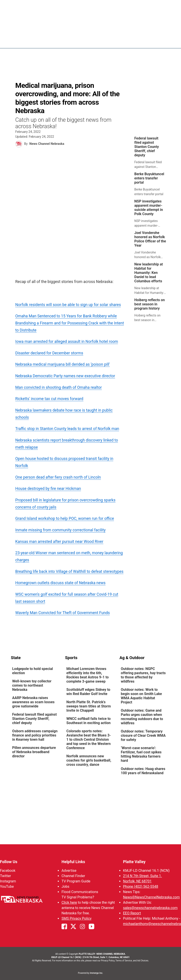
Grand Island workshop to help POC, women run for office (65, 518)
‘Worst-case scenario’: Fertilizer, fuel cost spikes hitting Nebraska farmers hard (141, 754)
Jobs (65, 887)
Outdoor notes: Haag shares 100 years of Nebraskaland (143, 771)
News (105, 41)
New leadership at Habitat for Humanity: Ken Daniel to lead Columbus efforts (149, 273)
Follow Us (9, 862)
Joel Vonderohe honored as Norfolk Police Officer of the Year (150, 239)
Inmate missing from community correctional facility (60, 530)
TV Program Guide (76, 881)
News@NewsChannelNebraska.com (151, 897)
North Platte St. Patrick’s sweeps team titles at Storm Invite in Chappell (89, 706)
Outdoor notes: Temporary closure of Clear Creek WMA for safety (143, 735)
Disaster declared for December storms (49, 353)
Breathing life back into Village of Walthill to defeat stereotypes (69, 572)
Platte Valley (134, 862)
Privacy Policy (108, 961)
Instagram (8, 881)
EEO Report (132, 913)
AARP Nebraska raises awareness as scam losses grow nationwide (33, 702)
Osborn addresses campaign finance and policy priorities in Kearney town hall (35, 735)
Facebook (8, 871)
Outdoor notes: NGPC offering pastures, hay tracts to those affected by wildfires (143, 675)
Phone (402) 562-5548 (141, 887)
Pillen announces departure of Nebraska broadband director (34, 752)
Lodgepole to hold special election (33, 671)
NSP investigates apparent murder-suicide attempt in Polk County (149, 208)
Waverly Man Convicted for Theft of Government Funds (63, 613)
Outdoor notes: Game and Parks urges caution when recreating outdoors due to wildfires (142, 717)
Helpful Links (73, 862)
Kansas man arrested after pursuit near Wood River (59, 542)
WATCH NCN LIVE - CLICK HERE (90, 10)
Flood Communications (80, 892)
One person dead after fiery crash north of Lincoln (58, 477)
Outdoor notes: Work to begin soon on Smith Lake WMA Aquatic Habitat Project (141, 696)
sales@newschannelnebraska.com (150, 908)
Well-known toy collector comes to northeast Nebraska (32, 685)
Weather (124, 41)
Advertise (69, 871)
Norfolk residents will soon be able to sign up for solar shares (68, 305)
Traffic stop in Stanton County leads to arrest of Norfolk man (67, 429)
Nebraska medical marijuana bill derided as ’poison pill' (63, 364)
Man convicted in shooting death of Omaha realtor (59, 387)
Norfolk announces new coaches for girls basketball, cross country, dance (89, 760)
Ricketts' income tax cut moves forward (49, 399)
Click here (69, 902)
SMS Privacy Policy (76, 918)
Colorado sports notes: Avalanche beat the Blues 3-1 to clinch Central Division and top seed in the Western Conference (89, 739)
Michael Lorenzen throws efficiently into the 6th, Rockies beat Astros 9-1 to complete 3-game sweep (88, 675)
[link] (152, 153)
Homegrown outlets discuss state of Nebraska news (60, 583)
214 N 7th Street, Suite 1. (142, 876)
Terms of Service (124, 961)
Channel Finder (73, 876)
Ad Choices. (143, 961)
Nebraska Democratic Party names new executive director (65, 376)
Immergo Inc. (96, 973)
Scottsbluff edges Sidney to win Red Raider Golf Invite (88, 692)
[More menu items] (165, 41)
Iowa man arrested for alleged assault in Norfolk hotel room (67, 342)
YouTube (7, 887)
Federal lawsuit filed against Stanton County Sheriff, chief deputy (147, 147)
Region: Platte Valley (29, 44)
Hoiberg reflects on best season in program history (150, 304)
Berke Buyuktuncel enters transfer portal (149, 178)
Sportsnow (147, 41)
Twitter (5, 876)
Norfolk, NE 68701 (137, 881)
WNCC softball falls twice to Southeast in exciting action (89, 721)
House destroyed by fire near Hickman (48, 489)
